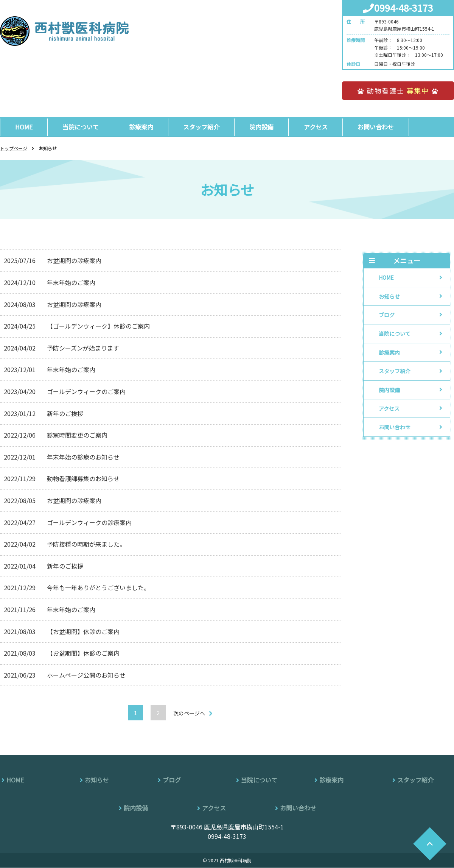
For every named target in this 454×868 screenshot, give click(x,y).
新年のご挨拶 (65, 413)
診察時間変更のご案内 (77, 435)
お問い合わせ (380, 127)
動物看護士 (398, 90)
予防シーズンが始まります (83, 348)
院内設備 (264, 127)
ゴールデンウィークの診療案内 (89, 522)
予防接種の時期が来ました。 (86, 544)
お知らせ (389, 296)
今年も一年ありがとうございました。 (98, 588)
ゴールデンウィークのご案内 (86, 392)
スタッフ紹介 (204, 127)
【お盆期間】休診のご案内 (83, 631)
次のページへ (189, 714)
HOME (24, 127)
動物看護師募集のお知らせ (83, 479)
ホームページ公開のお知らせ (86, 675)
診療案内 (143, 127)
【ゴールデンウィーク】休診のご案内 (98, 326)
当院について (82, 127)
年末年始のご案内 (71, 283)
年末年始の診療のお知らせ (83, 457)
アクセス (319, 127)
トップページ (14, 149)
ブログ (387, 315)
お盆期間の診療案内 (74, 261)
